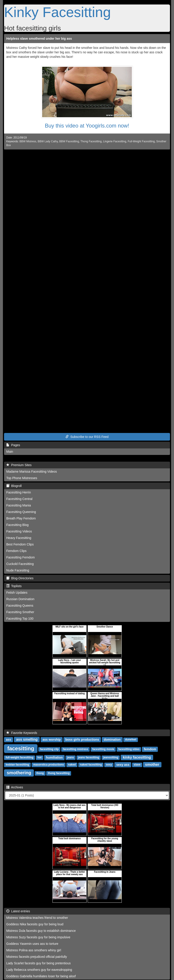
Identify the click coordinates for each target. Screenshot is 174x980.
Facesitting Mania (19, 505)
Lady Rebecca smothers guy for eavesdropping (39, 970)
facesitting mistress (75, 749)
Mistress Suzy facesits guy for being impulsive (38, 937)
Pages (13, 445)
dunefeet (131, 740)
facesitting (21, 748)
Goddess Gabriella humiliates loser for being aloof (41, 976)
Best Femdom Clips (20, 544)
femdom (150, 749)
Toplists (14, 586)
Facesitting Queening (21, 512)
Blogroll (14, 486)
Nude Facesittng (18, 570)
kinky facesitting (137, 757)
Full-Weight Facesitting (141, 141)
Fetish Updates (17, 593)
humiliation (54, 757)
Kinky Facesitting (57, 12)
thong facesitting (59, 773)
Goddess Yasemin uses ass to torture (32, 944)
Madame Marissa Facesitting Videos (32, 472)
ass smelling (27, 739)
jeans (71, 758)
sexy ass (123, 765)
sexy (109, 765)
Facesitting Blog (17, 525)
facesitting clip (49, 749)
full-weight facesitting (19, 758)
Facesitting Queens (20, 606)
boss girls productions (82, 740)
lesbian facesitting (17, 765)
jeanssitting (111, 758)
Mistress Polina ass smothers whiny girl (34, 950)
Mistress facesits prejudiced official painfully (37, 957)
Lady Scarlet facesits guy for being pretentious (38, 963)
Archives (15, 787)
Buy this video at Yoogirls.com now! (87, 126)
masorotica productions (49, 765)
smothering (19, 773)
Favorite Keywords (22, 733)
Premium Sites (19, 465)
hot (40, 758)
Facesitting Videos (19, 531)
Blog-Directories (20, 578)
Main (10, 452)
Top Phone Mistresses (22, 478)
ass (8, 740)
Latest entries (18, 911)
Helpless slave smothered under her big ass (39, 39)
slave (137, 765)
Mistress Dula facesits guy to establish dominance (41, 931)
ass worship (52, 740)
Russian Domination (20, 599)
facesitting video (129, 749)
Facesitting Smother (20, 612)
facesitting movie (103, 749)
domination (112, 740)
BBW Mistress (28, 141)
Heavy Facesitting (19, 538)
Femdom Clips (16, 551)
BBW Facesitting (69, 141)
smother (152, 765)
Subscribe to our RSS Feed (87, 437)
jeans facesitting (89, 758)
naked (72, 765)
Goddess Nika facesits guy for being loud (35, 924)
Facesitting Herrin (19, 492)
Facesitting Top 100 (20, 619)
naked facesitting (91, 765)
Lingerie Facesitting (115, 141)
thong (40, 773)
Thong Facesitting (91, 141)
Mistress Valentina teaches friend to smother (37, 918)
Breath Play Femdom (21, 518)
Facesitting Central (19, 499)
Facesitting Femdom (21, 557)
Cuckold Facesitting (20, 564)
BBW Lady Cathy (48, 141)
